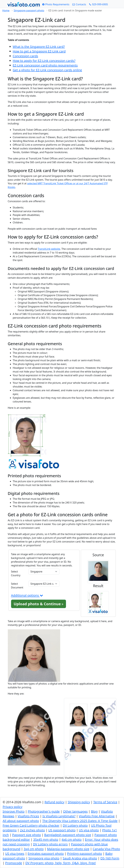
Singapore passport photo (29, 10)
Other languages (75, 811)
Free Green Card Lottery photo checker (31, 825)
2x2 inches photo (32, 830)
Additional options (27, 595)
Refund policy (54, 802)
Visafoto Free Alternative (97, 816)
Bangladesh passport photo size (68, 835)
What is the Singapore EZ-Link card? (39, 47)
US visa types (15, 854)
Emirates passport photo (46, 854)
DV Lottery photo (75, 825)
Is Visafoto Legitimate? (59, 816)
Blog (94, 811)
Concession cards (26, 56)
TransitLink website (49, 249)
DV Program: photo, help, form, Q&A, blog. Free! (61, 863)
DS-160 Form (110, 858)
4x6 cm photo (72, 840)
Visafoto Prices (28, 816)
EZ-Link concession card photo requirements (45, 65)
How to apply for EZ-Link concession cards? (44, 61)
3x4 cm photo (34, 849)
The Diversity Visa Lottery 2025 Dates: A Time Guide (80, 821)
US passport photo (62, 830)
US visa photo (89, 830)
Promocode (14, 863)
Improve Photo (14, 811)
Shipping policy (79, 802)
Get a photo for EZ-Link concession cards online (47, 70)
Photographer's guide (44, 811)
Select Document (17, 586)
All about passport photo (21, 821)
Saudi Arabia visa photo (80, 858)
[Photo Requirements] (56, 4)
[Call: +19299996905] (99, 4)
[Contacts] (79, 4)
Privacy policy (12, 807)
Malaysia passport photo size (68, 849)
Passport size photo (27, 835)
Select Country (16, 573)
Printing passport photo (85, 854)
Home (6, 10)
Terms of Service (105, 802)
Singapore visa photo (44, 858)
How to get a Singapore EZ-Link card (39, 51)
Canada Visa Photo (106, 849)
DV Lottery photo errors (50, 844)
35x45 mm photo (46, 840)
